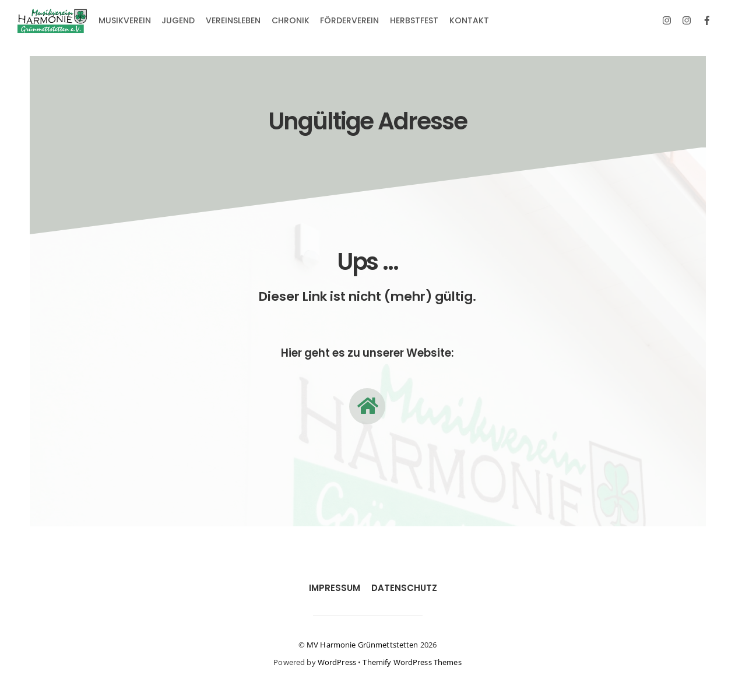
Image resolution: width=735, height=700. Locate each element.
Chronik (291, 20)
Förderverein (349, 20)
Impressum (335, 588)
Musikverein (125, 20)
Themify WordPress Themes (412, 662)
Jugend (178, 20)
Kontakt (469, 20)
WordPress (337, 662)
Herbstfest (414, 20)
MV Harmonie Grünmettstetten (363, 645)
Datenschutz (404, 588)
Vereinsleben (233, 20)
